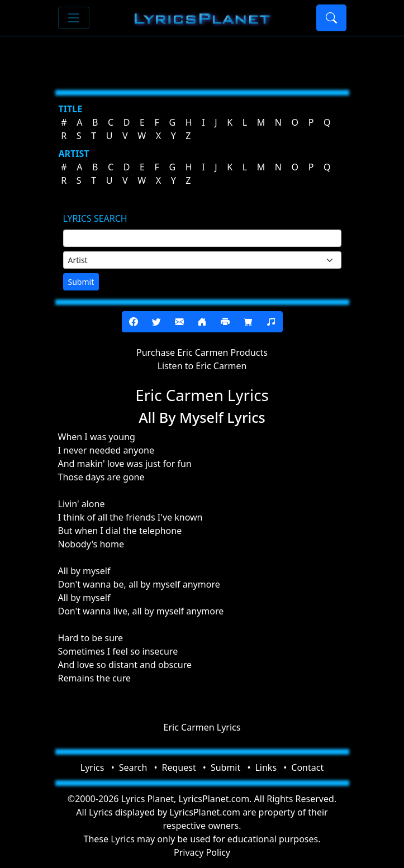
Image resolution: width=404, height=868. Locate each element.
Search (133, 767)
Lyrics (92, 767)
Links (266, 767)
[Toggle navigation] (74, 18)
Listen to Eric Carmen (202, 366)
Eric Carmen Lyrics (202, 727)
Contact (307, 767)
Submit (81, 282)
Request (179, 767)
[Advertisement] (202, 59)
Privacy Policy (202, 852)
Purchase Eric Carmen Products (202, 352)
